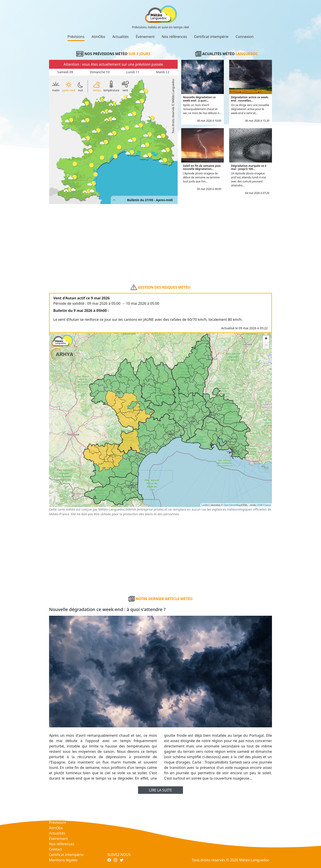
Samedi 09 (65, 72)
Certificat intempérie (211, 37)
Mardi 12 (163, 72)
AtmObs (98, 37)
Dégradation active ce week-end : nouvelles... (250, 99)
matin (56, 86)
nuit (80, 87)
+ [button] (266, 339)
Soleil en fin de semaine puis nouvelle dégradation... (202, 167)
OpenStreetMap (232, 505)
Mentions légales (63, 860)
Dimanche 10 (100, 72)
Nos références (174, 37)
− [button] (266, 346)
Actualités (120, 37)
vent (125, 86)
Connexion (245, 37)
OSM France (264, 505)
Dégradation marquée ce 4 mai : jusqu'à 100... (249, 167)
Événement (145, 37)
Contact (56, 849)
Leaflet (205, 505)
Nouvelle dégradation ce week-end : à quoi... (199, 99)
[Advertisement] (160, 237)
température (111, 86)
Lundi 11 (133, 72)
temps (97, 86)
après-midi (69, 87)
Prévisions (76, 37)
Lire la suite (160, 790)
